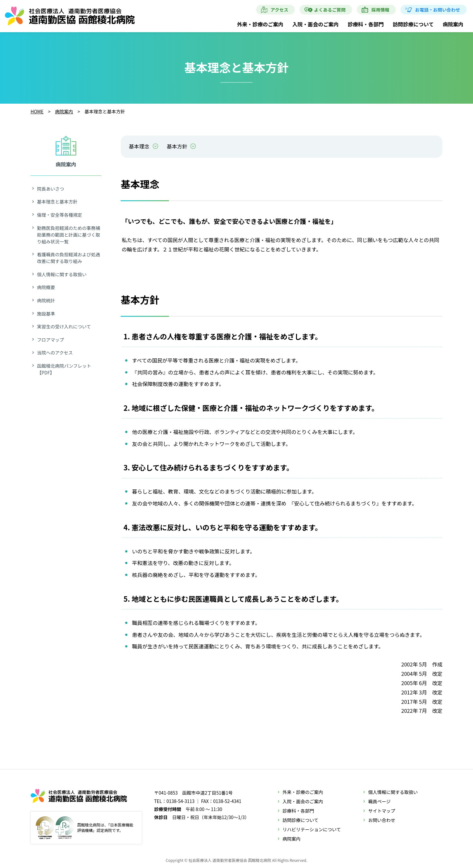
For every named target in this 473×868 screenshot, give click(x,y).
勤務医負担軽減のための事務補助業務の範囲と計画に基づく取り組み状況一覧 (69, 235)
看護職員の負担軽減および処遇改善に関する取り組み (69, 258)
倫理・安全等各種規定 (60, 215)
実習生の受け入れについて (64, 326)
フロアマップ (51, 340)
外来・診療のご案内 (260, 24)
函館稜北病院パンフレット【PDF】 (64, 369)
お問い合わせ (382, 820)
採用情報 (380, 10)
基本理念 (139, 146)
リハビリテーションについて (312, 829)
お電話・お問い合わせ (438, 10)
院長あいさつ (51, 189)
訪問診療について (413, 24)
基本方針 (177, 146)
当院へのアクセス (55, 353)
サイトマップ (382, 811)
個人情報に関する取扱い (62, 274)
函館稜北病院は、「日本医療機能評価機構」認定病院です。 (84, 828)
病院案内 (453, 24)
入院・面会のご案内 (315, 24)
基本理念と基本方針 (57, 202)
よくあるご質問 (330, 10)
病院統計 (46, 300)
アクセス (279, 10)
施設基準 (46, 314)
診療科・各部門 (366, 24)
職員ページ (379, 801)
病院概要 (46, 287)
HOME (37, 111)
